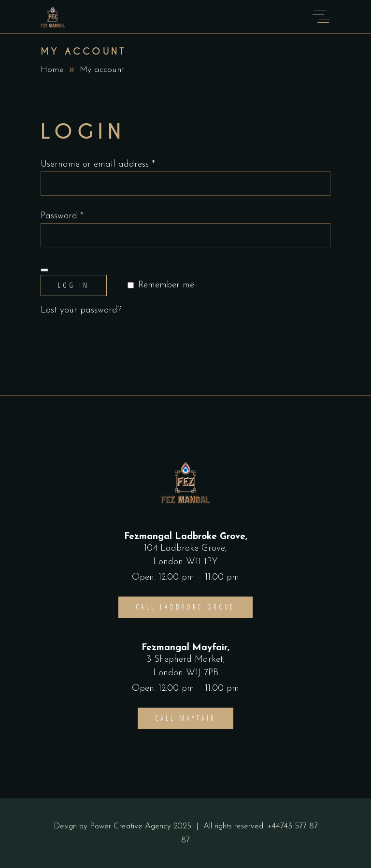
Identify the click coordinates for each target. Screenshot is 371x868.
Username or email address (98, 164)
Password (62, 216)
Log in (74, 285)
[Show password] (44, 270)
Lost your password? (81, 310)
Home (52, 70)
